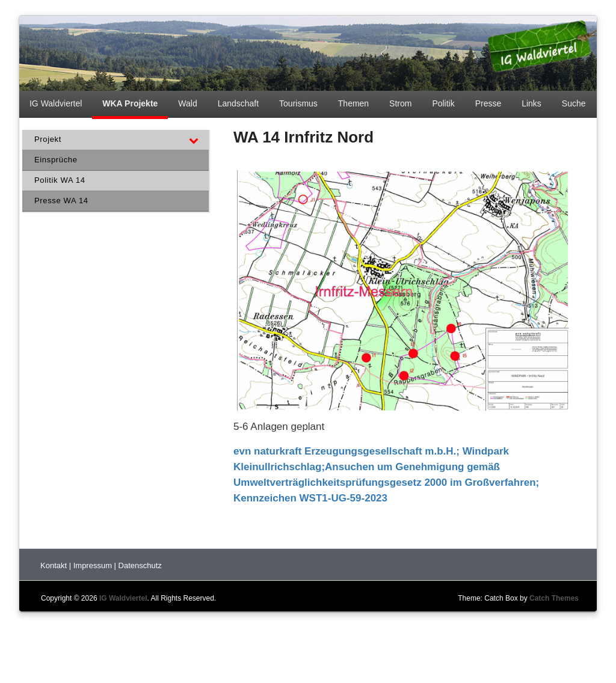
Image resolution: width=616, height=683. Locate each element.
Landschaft (239, 103)
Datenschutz (140, 565)
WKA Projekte (130, 103)
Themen (353, 103)
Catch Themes (554, 598)
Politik (443, 103)
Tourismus (298, 103)
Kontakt (55, 565)
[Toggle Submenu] (194, 140)
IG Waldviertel (56, 103)
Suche (574, 103)
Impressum (94, 565)
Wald (187, 103)
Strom (400, 103)
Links (531, 103)
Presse (488, 103)
